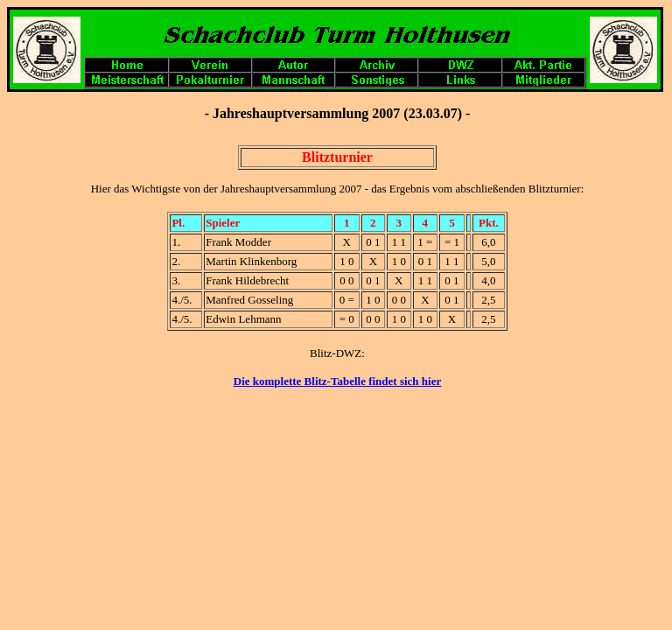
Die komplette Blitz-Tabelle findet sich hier (337, 381)
